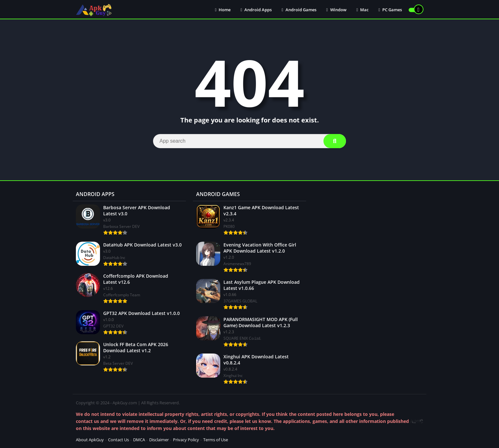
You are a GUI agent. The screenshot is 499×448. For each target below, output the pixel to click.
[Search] (250, 141)
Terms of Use (216, 440)
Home (223, 10)
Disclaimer (159, 440)
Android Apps (256, 10)
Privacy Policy (186, 440)
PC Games (390, 10)
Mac (363, 10)
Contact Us (118, 440)
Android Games (299, 10)
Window (336, 10)
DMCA (139, 440)
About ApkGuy (90, 440)
